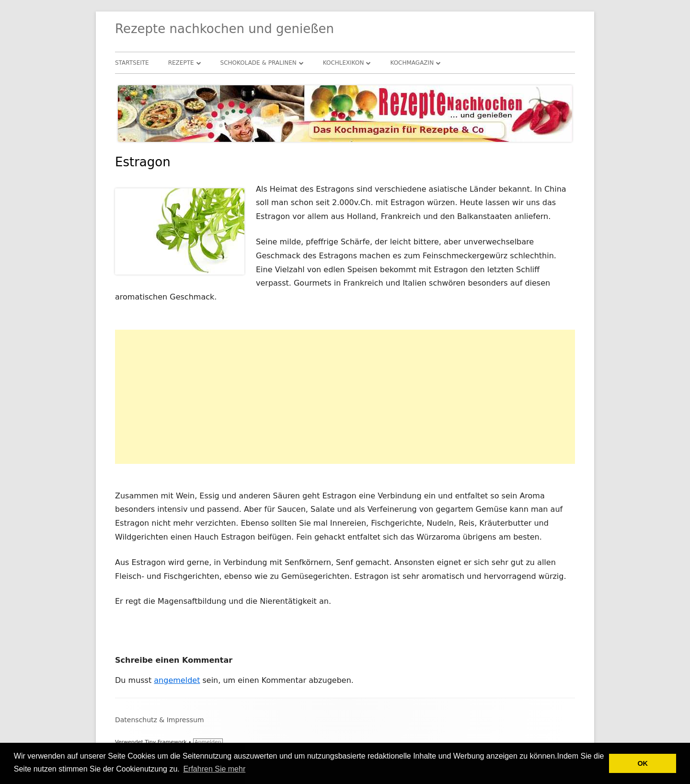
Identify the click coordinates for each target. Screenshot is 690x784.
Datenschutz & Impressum (160, 720)
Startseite (132, 63)
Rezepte (181, 63)
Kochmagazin (412, 63)
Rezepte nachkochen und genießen (224, 29)
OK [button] (643, 763)
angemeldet (177, 680)
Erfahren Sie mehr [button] (214, 769)
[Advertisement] (345, 397)
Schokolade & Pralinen (259, 63)
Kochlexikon (344, 63)
